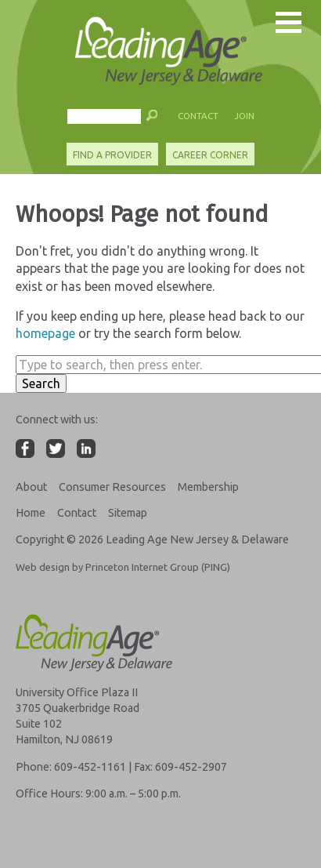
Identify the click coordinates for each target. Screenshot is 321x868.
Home (31, 513)
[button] (153, 119)
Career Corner (210, 155)
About (31, 487)
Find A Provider (112, 155)
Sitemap (128, 513)
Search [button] (41, 383)
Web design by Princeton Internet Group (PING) (123, 567)
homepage (45, 333)
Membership (208, 487)
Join (244, 116)
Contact (198, 116)
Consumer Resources (112, 487)
